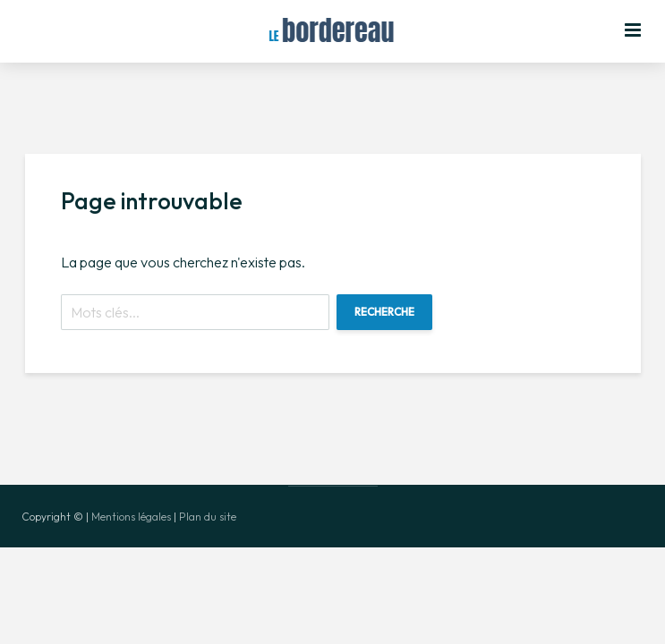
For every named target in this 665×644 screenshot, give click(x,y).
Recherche (384, 312)
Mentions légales (131, 517)
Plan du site (208, 517)
